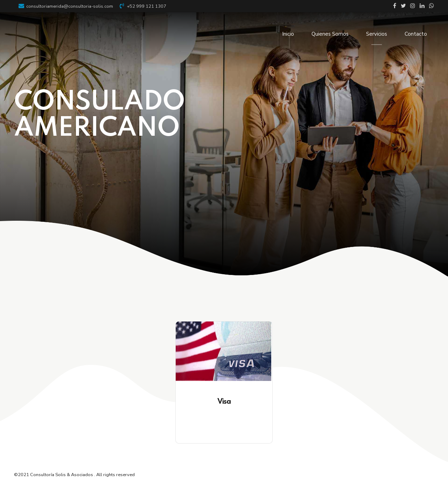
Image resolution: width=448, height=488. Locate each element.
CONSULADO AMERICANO (99, 116)
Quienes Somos (330, 34)
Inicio (288, 34)
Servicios (377, 34)
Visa (224, 402)
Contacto (416, 34)
